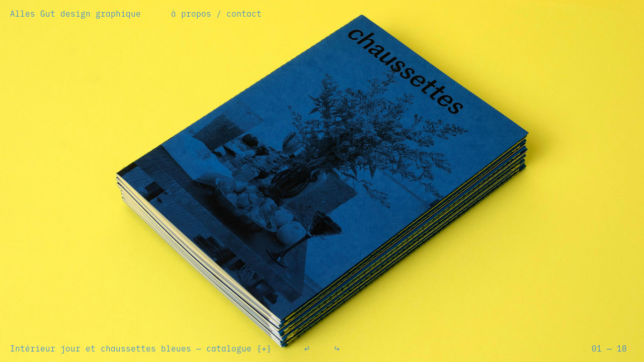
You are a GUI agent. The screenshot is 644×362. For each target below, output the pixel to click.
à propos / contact (216, 14)
